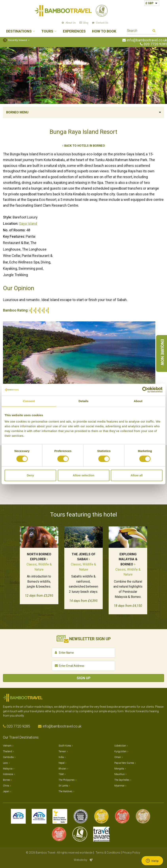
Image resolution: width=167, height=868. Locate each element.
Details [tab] (83, 401)
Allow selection (83, 475)
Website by (83, 860)
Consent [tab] (29, 401)
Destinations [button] (19, 31)
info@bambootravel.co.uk (147, 40)
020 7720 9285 (155, 44)
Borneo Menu (17, 112)
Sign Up (83, 678)
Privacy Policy (131, 853)
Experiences (74, 31)
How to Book (104, 31)
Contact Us (102, 23)
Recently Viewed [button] (15, 40)
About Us (71, 23)
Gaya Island (28, 224)
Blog (86, 23)
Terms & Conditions (108, 853)
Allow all (137, 475)
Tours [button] (47, 31)
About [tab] (138, 401)
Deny (30, 475)
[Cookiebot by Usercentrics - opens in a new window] (145, 390)
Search (154, 31)
